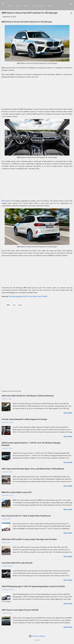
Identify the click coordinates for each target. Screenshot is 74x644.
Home (10, 6)
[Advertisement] (37, 94)
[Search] (71, 4)
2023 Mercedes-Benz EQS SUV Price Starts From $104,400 (28, 297)
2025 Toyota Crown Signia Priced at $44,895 (20, 610)
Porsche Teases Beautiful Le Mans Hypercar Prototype (24, 419)
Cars (18, 6)
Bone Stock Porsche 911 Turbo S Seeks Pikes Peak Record (26, 516)
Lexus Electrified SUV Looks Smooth (17, 563)
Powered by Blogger (37, 636)
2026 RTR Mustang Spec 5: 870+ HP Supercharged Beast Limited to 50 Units (33, 586)
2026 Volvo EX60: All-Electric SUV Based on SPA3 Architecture (28, 396)
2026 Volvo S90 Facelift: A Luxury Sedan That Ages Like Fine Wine (29, 539)
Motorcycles (38, 6)
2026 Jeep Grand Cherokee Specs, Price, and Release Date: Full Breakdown (33, 469)
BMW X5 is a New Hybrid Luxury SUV (17, 492)
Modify (50, 6)
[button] (71, 13)
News (26, 6)
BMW (3, 201)
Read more (68, 413)
